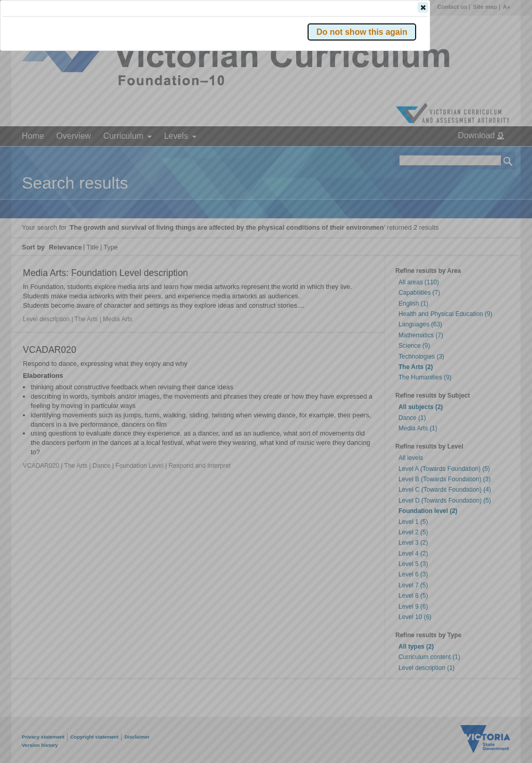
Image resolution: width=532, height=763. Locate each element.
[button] (490, 155)
